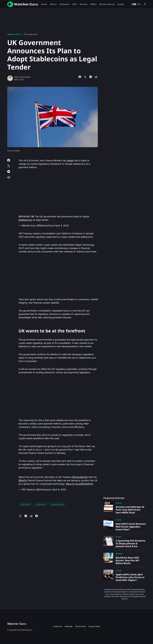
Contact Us (57, 626)
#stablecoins (25, 220)
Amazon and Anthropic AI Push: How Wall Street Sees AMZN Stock (130, 510)
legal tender (26, 504)
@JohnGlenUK (80, 477)
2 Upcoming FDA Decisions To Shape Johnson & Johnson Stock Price (130, 543)
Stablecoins (41, 504)
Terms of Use (80, 626)
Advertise (69, 626)
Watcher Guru (17, 624)
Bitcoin (119, 554)
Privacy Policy (94, 626)
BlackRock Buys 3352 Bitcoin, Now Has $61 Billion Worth (127, 560)
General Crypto (14, 34)
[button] (136, 4)
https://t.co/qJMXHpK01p (79, 484)
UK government (57, 504)
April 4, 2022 (62, 226)
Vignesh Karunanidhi (22, 77)
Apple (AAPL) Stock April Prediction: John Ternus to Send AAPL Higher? (130, 577)
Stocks (119, 503)
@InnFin (23, 480)
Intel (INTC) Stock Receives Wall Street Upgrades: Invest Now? (131, 527)
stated (70, 160)
